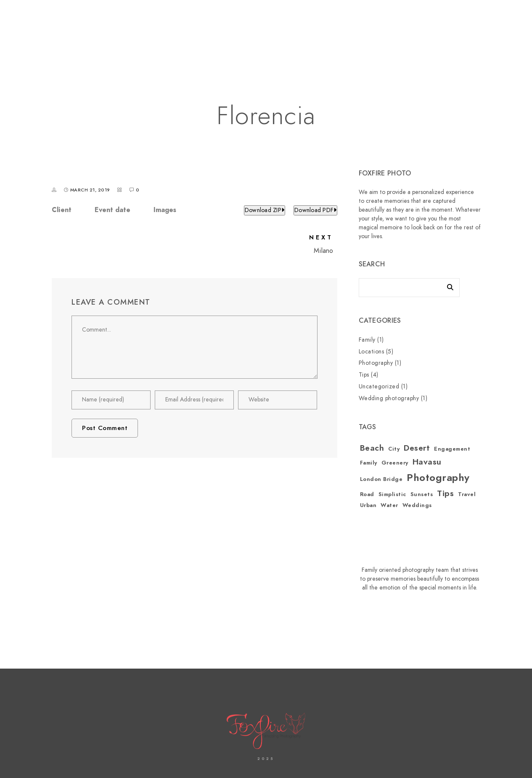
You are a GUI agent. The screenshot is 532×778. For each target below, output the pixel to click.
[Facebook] (433, 17)
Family (367, 340)
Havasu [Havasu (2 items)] (427, 462)
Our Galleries (300, 35)
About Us (193, 35)
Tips (364, 375)
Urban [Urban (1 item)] (368, 505)
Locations (372, 352)
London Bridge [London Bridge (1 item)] (381, 479)
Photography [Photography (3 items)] (438, 477)
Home (154, 35)
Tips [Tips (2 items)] (445, 493)
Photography (376, 363)
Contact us (242, 35)
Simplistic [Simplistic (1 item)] (392, 494)
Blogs (466, 35)
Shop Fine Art (419, 35)
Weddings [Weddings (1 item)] (417, 505)
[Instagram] (448, 17)
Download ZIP (265, 210)
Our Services (360, 35)
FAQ (497, 35)
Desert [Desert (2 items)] (417, 448)
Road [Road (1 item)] (367, 494)
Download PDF (315, 210)
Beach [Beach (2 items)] (372, 448)
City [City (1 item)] (394, 449)
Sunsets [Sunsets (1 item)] (422, 494)
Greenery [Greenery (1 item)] (395, 463)
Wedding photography (389, 398)
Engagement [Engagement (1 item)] (452, 449)
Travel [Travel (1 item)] (467, 494)
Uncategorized (379, 386)
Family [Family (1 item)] (369, 463)
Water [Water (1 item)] (389, 505)
